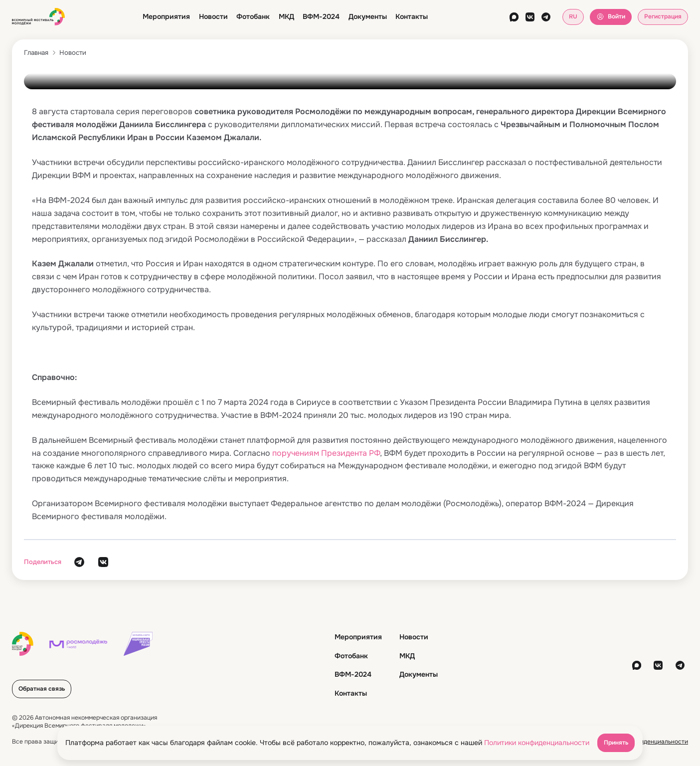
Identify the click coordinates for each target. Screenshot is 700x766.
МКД (286, 16)
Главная (36, 53)
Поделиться (43, 562)
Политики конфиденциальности (537, 743)
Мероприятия (166, 16)
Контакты (412, 16)
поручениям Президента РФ (326, 453)
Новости (213, 16)
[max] (514, 17)
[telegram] (546, 17)
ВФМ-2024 (321, 16)
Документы (368, 16)
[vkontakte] (530, 17)
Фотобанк (253, 16)
